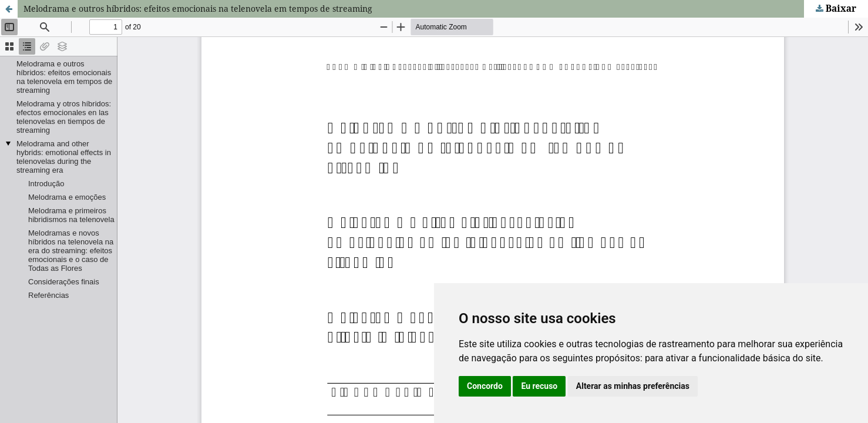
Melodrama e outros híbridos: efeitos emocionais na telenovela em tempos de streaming (198, 9)
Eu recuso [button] (539, 386)
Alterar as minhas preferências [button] (633, 386)
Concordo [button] (485, 386)
